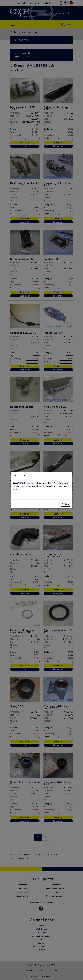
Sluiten (66, 504)
